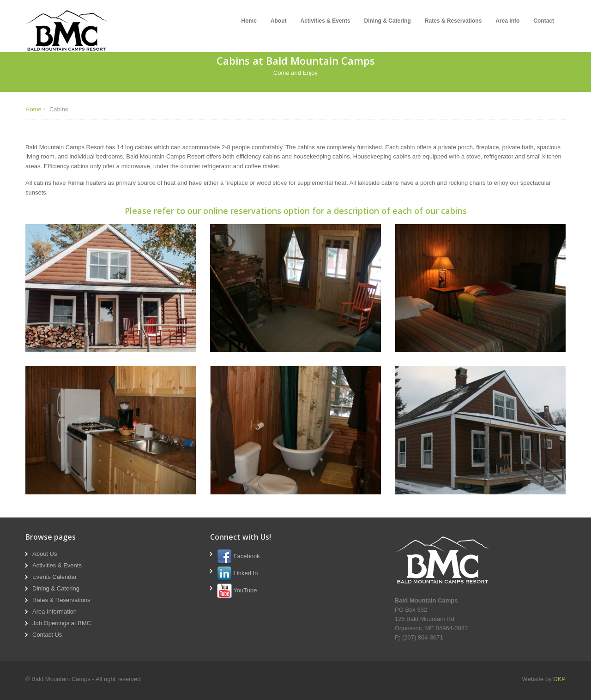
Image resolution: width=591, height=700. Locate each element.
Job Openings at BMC (62, 623)
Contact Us (47, 635)
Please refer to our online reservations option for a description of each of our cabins (296, 211)
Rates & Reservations (453, 21)
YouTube (237, 590)
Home (249, 21)
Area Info (507, 21)
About (279, 21)
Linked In (237, 573)
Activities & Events (326, 21)
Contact (544, 21)
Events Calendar (54, 577)
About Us (45, 554)
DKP (559, 679)
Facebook (238, 556)
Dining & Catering (388, 21)
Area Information (54, 612)
